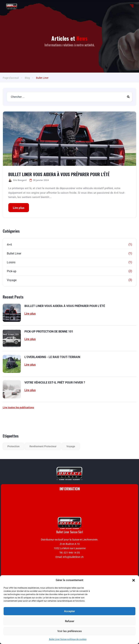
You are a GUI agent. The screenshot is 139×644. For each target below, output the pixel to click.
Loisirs (11, 262)
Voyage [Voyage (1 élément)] (71, 446)
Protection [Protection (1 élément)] (13, 446)
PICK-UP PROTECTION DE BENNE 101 (49, 332)
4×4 (9, 245)
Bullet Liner (14, 253)
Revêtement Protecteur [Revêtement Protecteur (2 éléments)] (43, 446)
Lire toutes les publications (18, 407)
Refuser (70, 621)
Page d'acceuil (11, 78)
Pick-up (12, 271)
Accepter (69, 611)
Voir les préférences (70, 631)
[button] (134, 580)
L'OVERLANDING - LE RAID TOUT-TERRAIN (52, 357)
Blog (27, 78)
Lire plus (19, 208)
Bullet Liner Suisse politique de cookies (68, 639)
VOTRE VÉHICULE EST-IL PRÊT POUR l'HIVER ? (55, 383)
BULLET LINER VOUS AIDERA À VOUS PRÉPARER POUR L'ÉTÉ (59, 174)
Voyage (12, 280)
